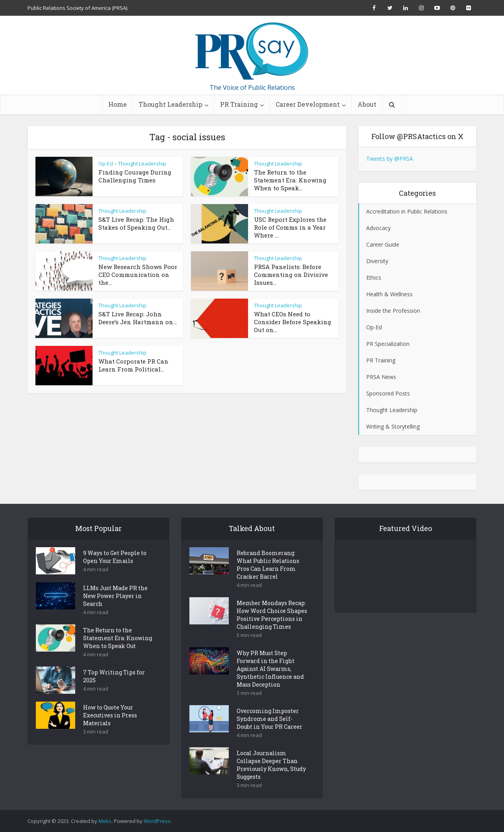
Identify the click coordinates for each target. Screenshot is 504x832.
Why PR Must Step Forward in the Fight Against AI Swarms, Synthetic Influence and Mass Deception (270, 682)
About (367, 104)
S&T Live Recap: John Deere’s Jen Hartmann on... (138, 318)
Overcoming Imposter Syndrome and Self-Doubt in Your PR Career (270, 733)
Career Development (308, 104)
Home (118, 104)
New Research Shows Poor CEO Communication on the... (138, 275)
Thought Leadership (170, 104)
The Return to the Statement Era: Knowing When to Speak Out (118, 652)
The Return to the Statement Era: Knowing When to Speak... (290, 180)
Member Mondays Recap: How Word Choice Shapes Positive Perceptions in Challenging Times (272, 629)
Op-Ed (106, 163)
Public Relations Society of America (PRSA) (77, 8)
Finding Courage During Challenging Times (135, 176)
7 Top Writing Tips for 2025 (114, 690)
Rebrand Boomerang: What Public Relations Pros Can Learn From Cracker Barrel (268, 578)
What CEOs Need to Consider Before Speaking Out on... (293, 322)
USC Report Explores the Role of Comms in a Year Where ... (290, 227)
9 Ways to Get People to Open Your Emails (115, 571)
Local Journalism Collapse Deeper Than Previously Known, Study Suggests (271, 779)
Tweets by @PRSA (390, 159)
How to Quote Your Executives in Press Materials (110, 729)
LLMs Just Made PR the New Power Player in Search (115, 610)
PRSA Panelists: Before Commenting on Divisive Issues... (291, 275)
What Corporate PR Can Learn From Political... (133, 365)
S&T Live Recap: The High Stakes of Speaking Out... (136, 223)
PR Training (239, 104)
